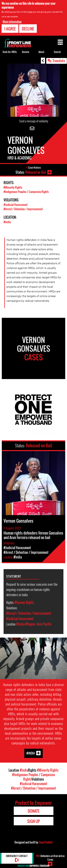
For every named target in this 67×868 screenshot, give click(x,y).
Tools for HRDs (10, 52)
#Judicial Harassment (16, 205)
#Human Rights (24, 602)
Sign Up (33, 821)
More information (12, 22)
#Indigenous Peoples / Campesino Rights (26, 192)
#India (7, 222)
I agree (10, 29)
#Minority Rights (13, 187)
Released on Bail (36, 172)
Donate (26, 52)
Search (57, 52)
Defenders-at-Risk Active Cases (50, 858)
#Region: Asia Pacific (38, 624)
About (41, 52)
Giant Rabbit (46, 842)
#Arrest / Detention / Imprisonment (23, 209)
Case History (34, 167)
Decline (28, 29)
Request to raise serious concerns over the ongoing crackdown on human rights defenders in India (32, 589)
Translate (59, 61)
